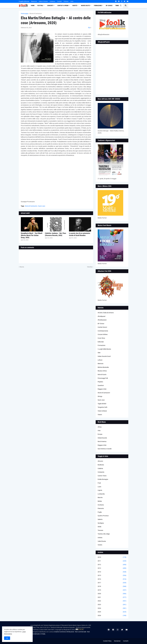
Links (72, 1)
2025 (112, 612)
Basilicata (101, 465)
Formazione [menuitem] (98, 6)
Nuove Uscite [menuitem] (85, 6)
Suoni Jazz (42, 206)
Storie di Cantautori (36, 13)
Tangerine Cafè (102, 407)
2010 (112, 557)
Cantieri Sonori (102, 327)
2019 (112, 590)
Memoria (101, 364)
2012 (112, 565)
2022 (112, 601)
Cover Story (101, 338)
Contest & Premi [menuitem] (63, 6)
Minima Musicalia (103, 367)
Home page (24, 13)
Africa (100, 427)
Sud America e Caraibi (105, 449)
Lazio (99, 487)
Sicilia (99, 527)
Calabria (100, 468)
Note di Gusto (102, 374)
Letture (100, 360)
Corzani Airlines (103, 334)
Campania (101, 472)
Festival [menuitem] (40, 6)
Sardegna (101, 523)
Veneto (100, 545)
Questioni (101, 385)
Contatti (59, 1)
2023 (112, 605)
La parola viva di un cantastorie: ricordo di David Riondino (80, 234)
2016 (112, 579)
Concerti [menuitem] (50, 6)
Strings (100, 396)
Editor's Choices (43, 1)
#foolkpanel (101, 316)
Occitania (101, 505)
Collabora (52, 1)
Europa (100, 434)
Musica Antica (102, 371)
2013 (112, 568)
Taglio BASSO (102, 404)
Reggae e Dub (102, 389)
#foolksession (102, 320)
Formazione (101, 345)
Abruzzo (100, 461)
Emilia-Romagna (103, 479)
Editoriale (101, 342)
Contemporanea (103, 331)
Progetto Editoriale (24, 1)
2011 (112, 561)
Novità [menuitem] (75, 6)
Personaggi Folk (103, 378)
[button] (121, 6)
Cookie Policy (107, 641)
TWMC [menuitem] (117, 6)
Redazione (34, 1)
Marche (100, 497)
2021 (112, 597)
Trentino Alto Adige (104, 534)
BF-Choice (101, 324)
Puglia (100, 512)
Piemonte (101, 508)
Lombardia (101, 494)
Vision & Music (102, 411)
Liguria (100, 490)
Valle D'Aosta (102, 541)
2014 (112, 572)
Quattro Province (103, 516)
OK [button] (7, 638)
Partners (66, 1)
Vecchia (90, 267)
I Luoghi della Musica (104, 349)
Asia (99, 431)
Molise (100, 501)
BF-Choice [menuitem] (109, 6)
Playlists (100, 382)
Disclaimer (117, 641)
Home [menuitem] (33, 6)
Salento (100, 519)
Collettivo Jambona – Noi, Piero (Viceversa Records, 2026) (55, 234)
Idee (99, 353)
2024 (112, 608)
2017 (112, 583)
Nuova (22, 267)
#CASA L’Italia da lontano (106, 313)
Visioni (100, 415)
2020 (112, 594)
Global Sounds (102, 438)
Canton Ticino (102, 476)
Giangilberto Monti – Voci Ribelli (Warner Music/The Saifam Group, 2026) (32, 235)
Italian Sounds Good (104, 356)
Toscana (100, 530)
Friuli (99, 483)
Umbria (100, 538)
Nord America (102, 441)
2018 (112, 586)
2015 (112, 576)
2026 (112, 616)
